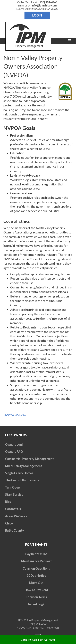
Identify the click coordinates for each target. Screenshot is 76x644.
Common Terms (36, 597)
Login (37, 15)
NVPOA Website (15, 415)
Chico (9, 523)
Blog (8, 502)
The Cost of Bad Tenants (22, 480)
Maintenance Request (36, 561)
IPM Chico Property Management (38, 620)
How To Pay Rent (36, 590)
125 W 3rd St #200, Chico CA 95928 (37, 9)
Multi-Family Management (24, 466)
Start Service (14, 494)
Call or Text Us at (37, 2)
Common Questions (36, 568)
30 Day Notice (36, 576)
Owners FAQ (14, 452)
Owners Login (15, 444)
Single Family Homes (19, 473)
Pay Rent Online (36, 554)
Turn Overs (13, 487)
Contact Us (13, 509)
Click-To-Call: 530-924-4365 (38, 639)
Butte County (15, 530)
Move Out (36, 583)
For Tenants (36, 544)
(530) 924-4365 (38, 624)
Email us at (37, 5)
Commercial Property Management (29, 459)
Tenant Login (36, 604)
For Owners (16, 435)
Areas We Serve (16, 516)
